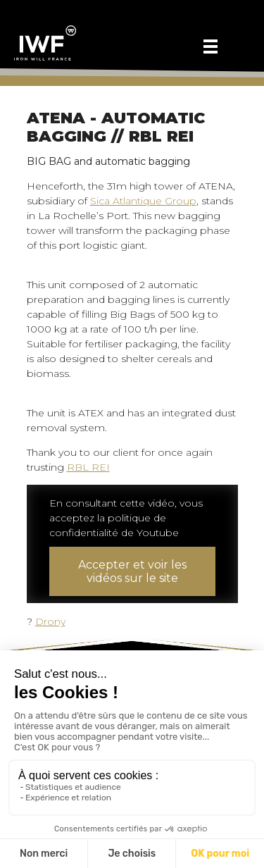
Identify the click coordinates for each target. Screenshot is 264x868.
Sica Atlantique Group (143, 201)
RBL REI (88, 467)
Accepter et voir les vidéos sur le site (132, 571)
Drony (50, 621)
